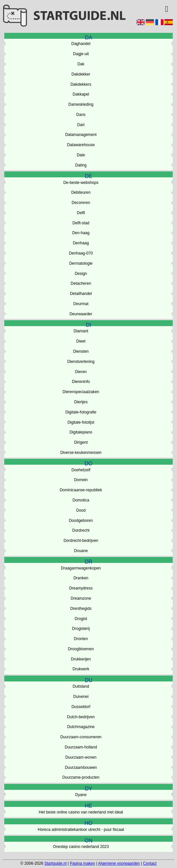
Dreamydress (81, 588)
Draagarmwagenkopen (81, 568)
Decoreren (81, 203)
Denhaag (81, 243)
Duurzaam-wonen (81, 757)
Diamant (81, 331)
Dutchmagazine (81, 727)
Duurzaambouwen (81, 768)
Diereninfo (81, 382)
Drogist (81, 619)
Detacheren (81, 283)
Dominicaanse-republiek (81, 490)
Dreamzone (81, 598)
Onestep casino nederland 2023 (81, 847)
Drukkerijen (81, 659)
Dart (81, 125)
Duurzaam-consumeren (81, 737)
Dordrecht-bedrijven (81, 541)
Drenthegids (81, 609)
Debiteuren (81, 192)
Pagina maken (82, 863)
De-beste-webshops (81, 183)
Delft (81, 213)
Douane (81, 551)
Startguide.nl (55, 863)
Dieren (81, 372)
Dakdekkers (81, 84)
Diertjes (81, 402)
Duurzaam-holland (81, 747)
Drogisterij (81, 629)
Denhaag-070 (81, 253)
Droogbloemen (81, 649)
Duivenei (81, 697)
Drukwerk (81, 669)
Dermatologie (81, 263)
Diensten (81, 351)
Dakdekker (81, 74)
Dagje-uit (81, 54)
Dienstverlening (81, 362)
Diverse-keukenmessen (81, 453)
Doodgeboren (81, 521)
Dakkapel (81, 94)
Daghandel (81, 44)
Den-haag (81, 233)
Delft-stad (81, 223)
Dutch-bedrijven (81, 717)
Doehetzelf (81, 470)
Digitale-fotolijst (81, 422)
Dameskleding (81, 104)
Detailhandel (81, 294)
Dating (81, 165)
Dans (81, 115)
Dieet (81, 341)
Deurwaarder (81, 314)
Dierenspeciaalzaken (81, 392)
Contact (150, 863)
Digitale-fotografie (81, 412)
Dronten (81, 639)
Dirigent (81, 442)
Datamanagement (81, 135)
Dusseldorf (81, 707)
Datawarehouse (81, 145)
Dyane (81, 795)
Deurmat (81, 304)
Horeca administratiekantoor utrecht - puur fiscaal (81, 830)
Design (81, 274)
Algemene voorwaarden (119, 863)
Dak (81, 64)
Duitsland (81, 686)
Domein (81, 480)
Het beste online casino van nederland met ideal (81, 812)
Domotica (81, 500)
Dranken (81, 578)
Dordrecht (81, 530)
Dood (81, 510)
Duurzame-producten (81, 777)
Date (81, 155)
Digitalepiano (81, 432)
